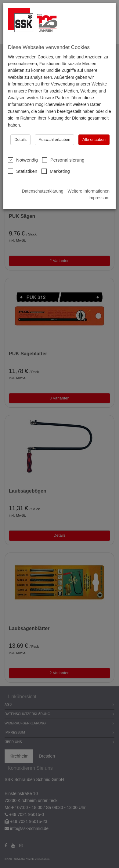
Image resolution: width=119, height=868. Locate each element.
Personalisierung (63, 160)
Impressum (99, 198)
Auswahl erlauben (54, 139)
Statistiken (23, 171)
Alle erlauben (94, 139)
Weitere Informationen (89, 191)
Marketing (56, 171)
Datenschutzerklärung (42, 191)
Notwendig (23, 160)
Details (20, 139)
